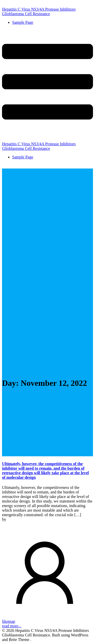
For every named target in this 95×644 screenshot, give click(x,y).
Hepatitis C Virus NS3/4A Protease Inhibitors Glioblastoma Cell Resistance (39, 11)
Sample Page (23, 22)
